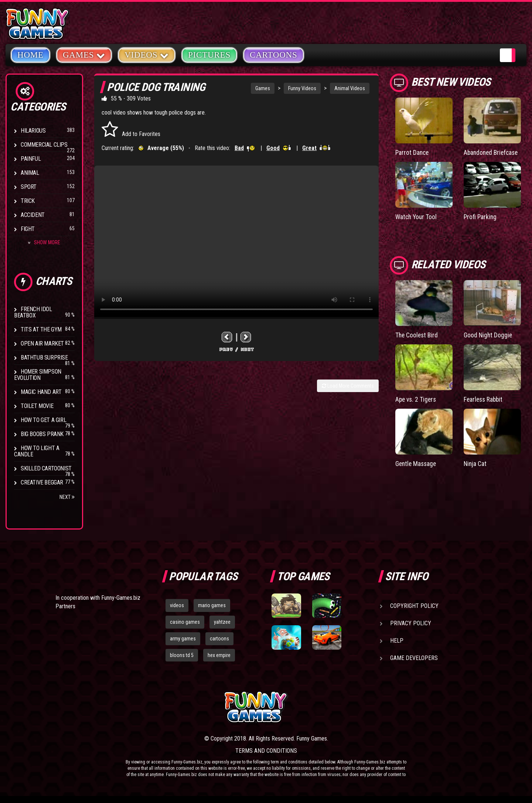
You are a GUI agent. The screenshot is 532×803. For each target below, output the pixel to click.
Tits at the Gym (41, 329)
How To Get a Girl (43, 420)
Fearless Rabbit (484, 399)
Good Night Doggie (488, 335)
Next (67, 497)
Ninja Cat (475, 463)
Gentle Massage (417, 463)
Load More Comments (348, 386)
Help (397, 641)
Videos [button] (147, 55)
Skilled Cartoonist (46, 468)
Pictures (209, 55)
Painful (31, 159)
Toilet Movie (37, 406)
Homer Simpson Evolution (38, 375)
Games (263, 88)
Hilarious (33, 131)
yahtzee (222, 622)
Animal (30, 173)
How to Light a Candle (37, 451)
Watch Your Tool (417, 217)
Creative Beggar (42, 482)
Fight (28, 229)
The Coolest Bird (417, 335)
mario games (212, 605)
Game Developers (414, 658)
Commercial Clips (44, 145)
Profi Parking (481, 217)
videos (177, 605)
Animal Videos (350, 88)
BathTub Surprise (44, 358)
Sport (29, 187)
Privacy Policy (411, 623)
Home (30, 55)
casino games (185, 622)
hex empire (219, 655)
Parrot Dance (413, 152)
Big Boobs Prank (42, 434)
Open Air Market (42, 343)
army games (183, 639)
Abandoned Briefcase (492, 152)
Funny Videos (302, 88)
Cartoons (274, 55)
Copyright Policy (414, 606)
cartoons (219, 639)
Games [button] (84, 55)
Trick (28, 201)
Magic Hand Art (41, 392)
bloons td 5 (182, 655)
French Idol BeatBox (33, 312)
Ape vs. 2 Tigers (417, 399)
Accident (33, 215)
